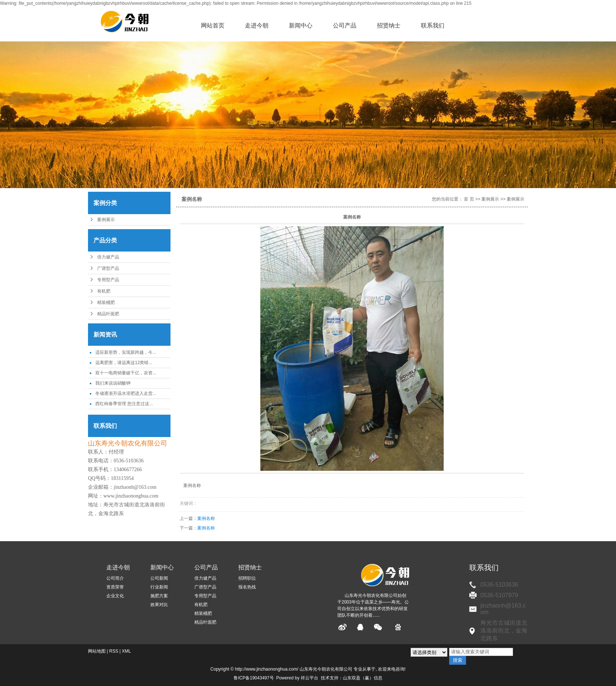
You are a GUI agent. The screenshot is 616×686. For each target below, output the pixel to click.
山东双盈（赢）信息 (363, 678)
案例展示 (106, 220)
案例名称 (206, 518)
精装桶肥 (106, 302)
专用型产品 (108, 280)
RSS (114, 651)
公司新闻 (159, 578)
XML (126, 651)
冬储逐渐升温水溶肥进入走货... (126, 393)
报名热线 (247, 587)
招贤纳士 (389, 25)
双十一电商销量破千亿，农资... (126, 373)
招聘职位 (247, 578)
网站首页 (213, 25)
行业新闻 (159, 587)
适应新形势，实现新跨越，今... (126, 352)
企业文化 (115, 596)
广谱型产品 (108, 268)
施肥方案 (159, 596)
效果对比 (159, 605)
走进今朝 (257, 25)
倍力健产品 (108, 257)
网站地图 (97, 651)
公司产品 (345, 25)
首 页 (469, 199)
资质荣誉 (115, 587)
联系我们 (433, 25)
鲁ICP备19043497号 (254, 678)
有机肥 (104, 291)
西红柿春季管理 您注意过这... (124, 404)
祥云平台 (309, 678)
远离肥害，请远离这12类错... (124, 363)
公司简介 (115, 578)
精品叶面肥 (108, 314)
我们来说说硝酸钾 (113, 383)
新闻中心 (301, 25)
